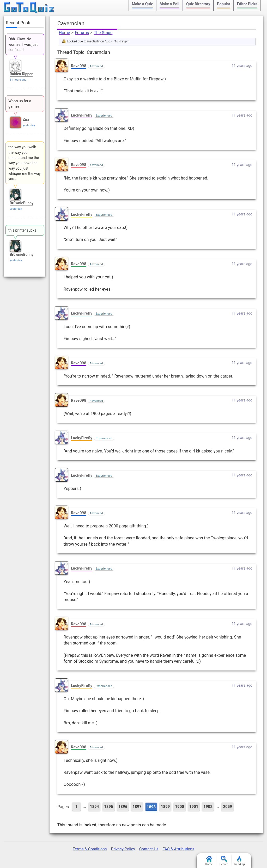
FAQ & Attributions (178, 849)
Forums (82, 33)
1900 (179, 807)
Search (224, 861)
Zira (26, 119)
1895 (108, 807)
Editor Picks (247, 4)
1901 (194, 807)
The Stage (103, 33)
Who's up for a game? (20, 104)
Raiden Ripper (21, 74)
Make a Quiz (142, 4)
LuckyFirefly (82, 115)
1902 (208, 807)
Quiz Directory (198, 4)
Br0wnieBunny (22, 203)
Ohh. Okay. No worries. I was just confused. (23, 44)
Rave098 (79, 66)
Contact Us (149, 849)
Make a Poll (169, 4)
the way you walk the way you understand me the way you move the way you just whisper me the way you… (24, 163)
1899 (165, 807)
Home (65, 33)
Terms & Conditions (90, 849)
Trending (239, 861)
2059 (227, 807)
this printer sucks (22, 230)
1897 (137, 807)
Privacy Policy (123, 849)
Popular (224, 4)
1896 (123, 807)
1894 (94, 807)
